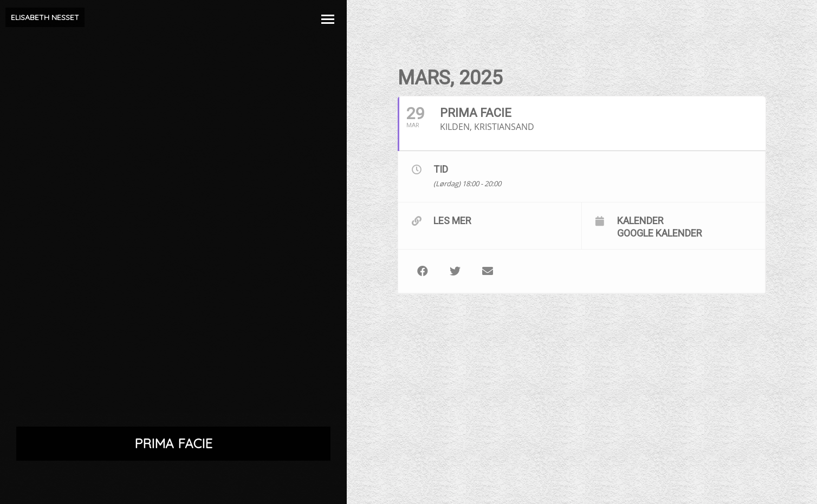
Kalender (640, 220)
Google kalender (660, 233)
